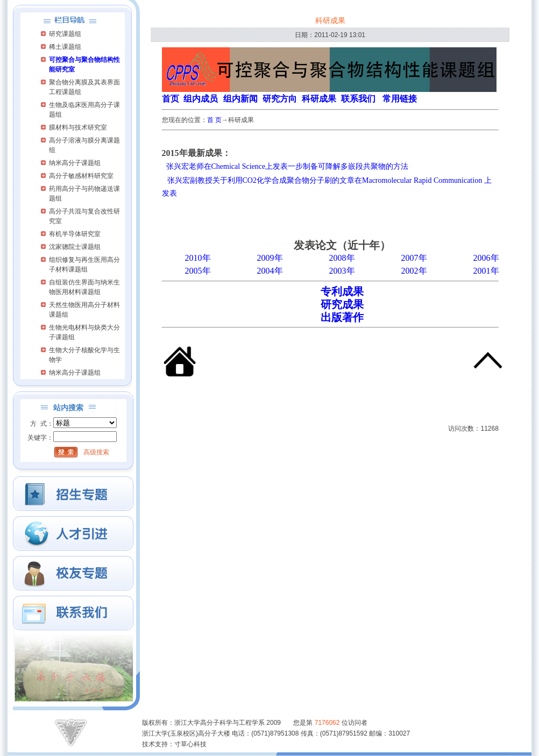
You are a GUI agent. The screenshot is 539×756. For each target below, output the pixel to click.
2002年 (414, 271)
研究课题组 (65, 34)
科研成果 (319, 99)
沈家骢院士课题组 (75, 247)
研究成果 (342, 304)
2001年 (486, 271)
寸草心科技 (190, 744)
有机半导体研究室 (75, 234)
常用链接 (400, 99)
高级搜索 (96, 452)
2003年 (342, 271)
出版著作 (342, 317)
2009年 (270, 258)
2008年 (342, 258)
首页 (171, 99)
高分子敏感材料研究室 (81, 176)
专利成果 (342, 291)
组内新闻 (240, 99)
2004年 (270, 271)
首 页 (214, 120)
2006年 (486, 258)
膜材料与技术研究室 (78, 127)
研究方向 (280, 99)
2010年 (198, 258)
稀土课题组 (65, 47)
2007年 (414, 258)
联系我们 (358, 99)
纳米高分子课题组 (75, 163)
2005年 (198, 271)
